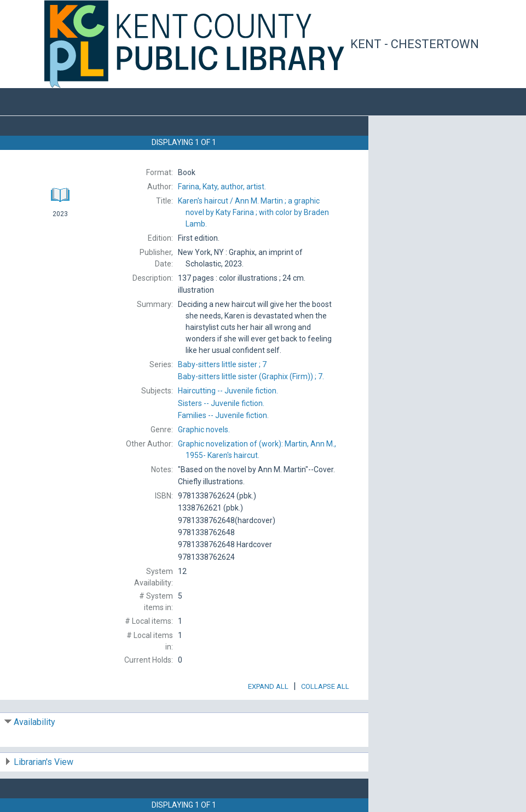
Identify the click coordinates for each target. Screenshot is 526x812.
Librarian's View (44, 762)
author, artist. (222, 187)
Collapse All (325, 686)
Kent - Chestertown (415, 44)
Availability (34, 722)
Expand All (268, 686)
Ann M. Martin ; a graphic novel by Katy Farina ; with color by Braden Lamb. (253, 212)
